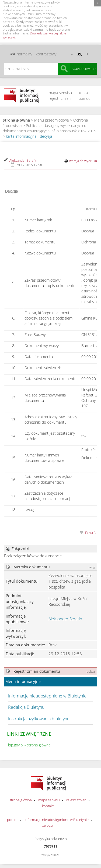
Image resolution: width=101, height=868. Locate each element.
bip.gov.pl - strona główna (29, 745)
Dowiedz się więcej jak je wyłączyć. (34, 35)
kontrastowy (46, 54)
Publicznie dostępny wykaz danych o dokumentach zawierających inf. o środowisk (44, 128)
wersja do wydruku (83, 161)
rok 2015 (89, 131)
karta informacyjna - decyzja (29, 136)
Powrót (91, 533)
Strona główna (16, 120)
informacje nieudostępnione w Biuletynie (57, 820)
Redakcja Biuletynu (26, 707)
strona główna (21, 800)
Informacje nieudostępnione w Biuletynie (47, 696)
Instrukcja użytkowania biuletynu (39, 719)
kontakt (85, 93)
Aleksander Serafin (23, 160)
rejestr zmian (60, 98)
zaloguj (48, 825)
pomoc (84, 98)
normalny (24, 54)
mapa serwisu (60, 93)
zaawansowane (84, 69)
